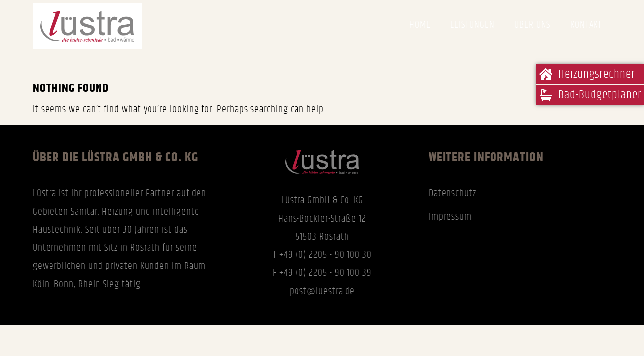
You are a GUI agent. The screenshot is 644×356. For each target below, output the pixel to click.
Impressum (450, 217)
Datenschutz (452, 193)
